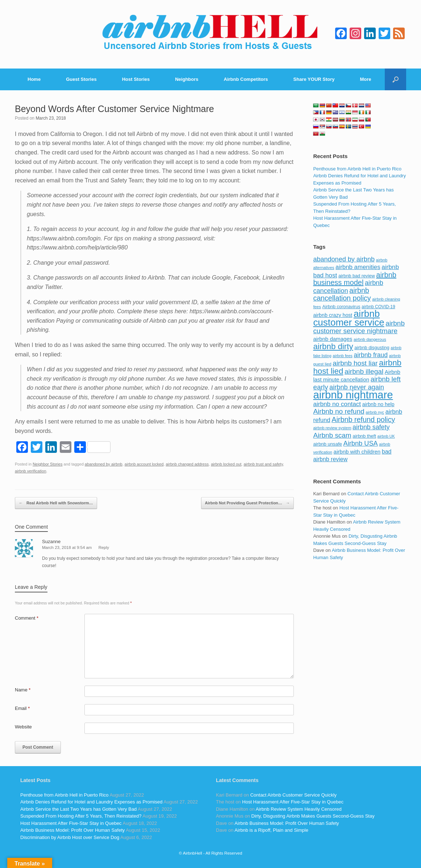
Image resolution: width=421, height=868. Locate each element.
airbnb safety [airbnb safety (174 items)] (371, 427)
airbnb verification (31, 471)
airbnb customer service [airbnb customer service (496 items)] (349, 318)
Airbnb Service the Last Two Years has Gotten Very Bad (78, 809)
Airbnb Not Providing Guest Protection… (247, 503)
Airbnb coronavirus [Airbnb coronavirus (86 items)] (341, 307)
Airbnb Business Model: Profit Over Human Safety (72, 830)
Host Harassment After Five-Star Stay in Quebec (71, 823)
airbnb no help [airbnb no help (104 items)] (378, 404)
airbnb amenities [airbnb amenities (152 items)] (358, 267)
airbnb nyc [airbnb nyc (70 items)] (375, 412)
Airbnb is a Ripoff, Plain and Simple (271, 830)
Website (23, 727)
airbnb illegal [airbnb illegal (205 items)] (364, 371)
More (366, 79)
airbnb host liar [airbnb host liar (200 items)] (355, 363)
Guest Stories (81, 79)
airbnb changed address (187, 464)
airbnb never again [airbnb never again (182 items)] (357, 387)
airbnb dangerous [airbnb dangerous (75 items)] (370, 339)
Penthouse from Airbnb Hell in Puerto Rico (357, 169)
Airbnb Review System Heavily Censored (299, 809)
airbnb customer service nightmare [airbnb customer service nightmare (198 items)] (359, 327)
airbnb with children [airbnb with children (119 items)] (357, 452)
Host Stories (136, 79)
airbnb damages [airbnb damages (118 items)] (333, 339)
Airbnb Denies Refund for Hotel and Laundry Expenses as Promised (91, 802)
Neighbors (187, 79)
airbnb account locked (144, 464)
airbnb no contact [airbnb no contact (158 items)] (337, 404)
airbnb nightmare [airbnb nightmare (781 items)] (353, 395)
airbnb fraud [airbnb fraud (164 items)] (370, 355)
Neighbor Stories (47, 464)
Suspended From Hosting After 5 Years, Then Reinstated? (81, 816)
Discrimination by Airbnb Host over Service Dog (70, 837)
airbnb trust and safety (263, 464)
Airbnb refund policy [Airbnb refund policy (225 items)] (363, 419)
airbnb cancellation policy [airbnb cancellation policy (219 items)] (342, 294)
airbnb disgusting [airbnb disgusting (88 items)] (372, 348)
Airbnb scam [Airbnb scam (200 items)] (332, 435)
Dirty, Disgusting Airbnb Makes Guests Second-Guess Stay (313, 816)
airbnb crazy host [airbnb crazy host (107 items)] (333, 315)
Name (23, 690)
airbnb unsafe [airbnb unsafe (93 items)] (328, 444)
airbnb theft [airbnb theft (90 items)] (364, 436)
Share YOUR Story (314, 79)
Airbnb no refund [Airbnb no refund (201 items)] (339, 411)
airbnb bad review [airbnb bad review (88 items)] (357, 276)
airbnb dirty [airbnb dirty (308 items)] (333, 346)
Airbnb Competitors (246, 79)
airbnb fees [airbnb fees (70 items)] (342, 356)
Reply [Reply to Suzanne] (104, 547)
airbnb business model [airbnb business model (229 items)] (355, 279)
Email (22, 708)
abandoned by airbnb (104, 464)
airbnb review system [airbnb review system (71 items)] (332, 428)
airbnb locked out (226, 464)
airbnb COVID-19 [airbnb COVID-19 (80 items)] (378, 307)
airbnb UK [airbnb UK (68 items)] (386, 436)
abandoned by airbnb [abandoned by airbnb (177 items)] (344, 259)
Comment (27, 618)
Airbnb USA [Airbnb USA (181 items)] (361, 443)
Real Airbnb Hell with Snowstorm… (56, 503)
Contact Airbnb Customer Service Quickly (293, 795)
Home (34, 79)
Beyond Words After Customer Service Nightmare (114, 109)
